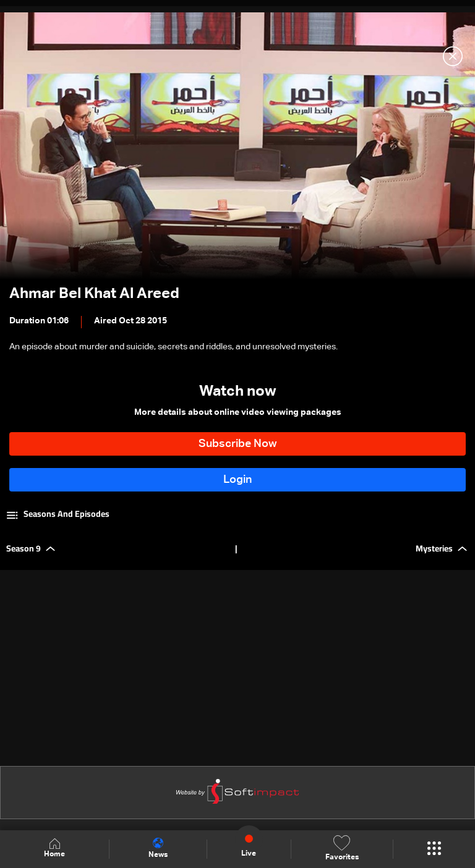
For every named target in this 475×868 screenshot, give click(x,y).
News (158, 848)
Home (54, 849)
